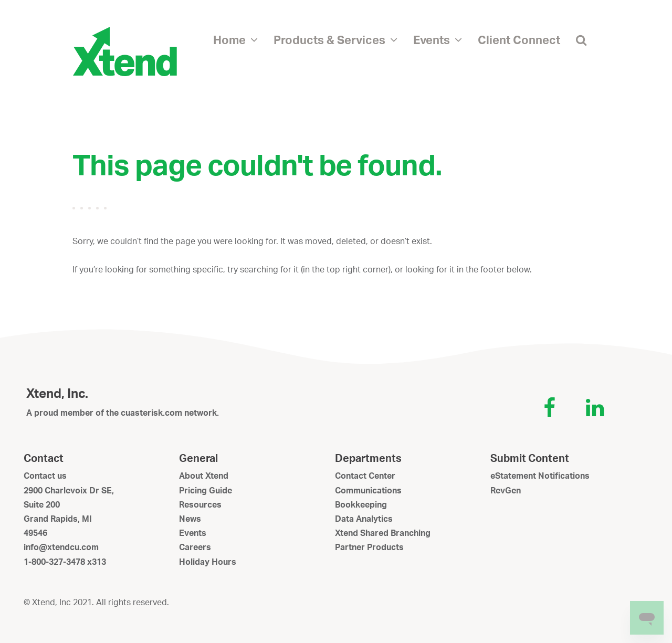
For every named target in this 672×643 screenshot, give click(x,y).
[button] (581, 39)
